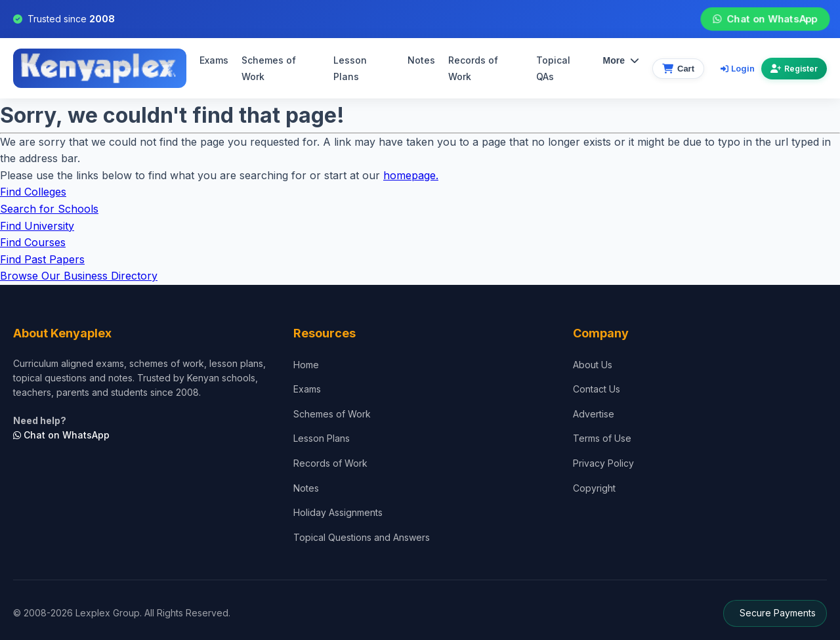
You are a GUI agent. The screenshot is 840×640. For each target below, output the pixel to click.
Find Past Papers (42, 259)
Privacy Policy (603, 463)
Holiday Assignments (338, 512)
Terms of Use (602, 439)
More (621, 60)
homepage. (411, 175)
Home (306, 365)
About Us (593, 365)
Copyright (594, 488)
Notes (421, 60)
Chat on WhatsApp (765, 19)
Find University (37, 226)
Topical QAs (553, 69)
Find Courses (33, 242)
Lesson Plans (350, 69)
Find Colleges (33, 192)
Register (794, 69)
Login (738, 68)
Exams (214, 60)
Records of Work (473, 69)
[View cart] (678, 69)
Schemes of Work (269, 69)
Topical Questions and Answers (362, 537)
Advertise (594, 414)
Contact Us (597, 389)
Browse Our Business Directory (79, 276)
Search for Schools (49, 209)
